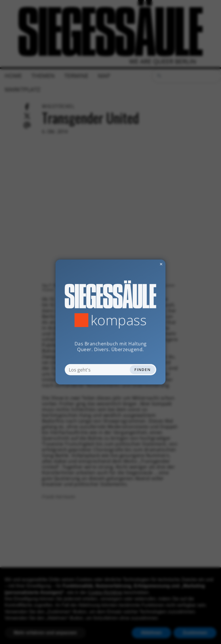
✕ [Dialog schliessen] (147, 264)
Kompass (119, 320)
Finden (142, 370)
